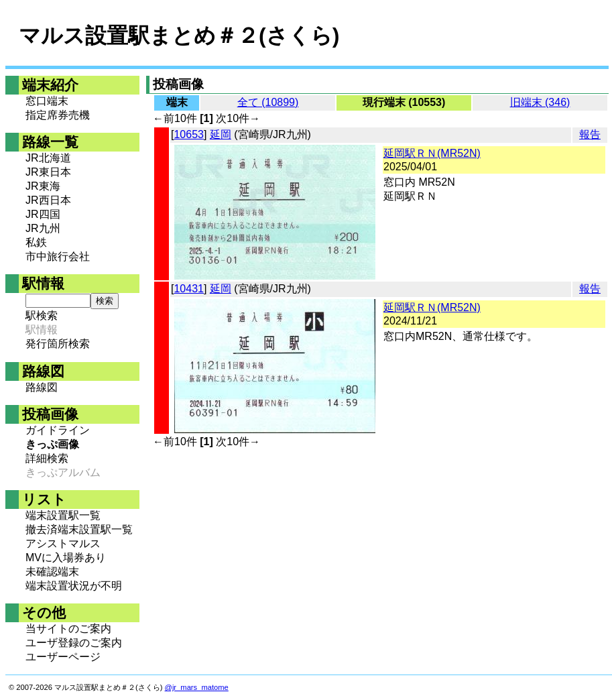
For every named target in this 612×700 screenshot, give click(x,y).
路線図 (42, 387)
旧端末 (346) (540, 102)
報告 (590, 134)
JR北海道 (48, 158)
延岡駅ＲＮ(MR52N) (432, 153)
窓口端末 (47, 101)
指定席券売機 (58, 115)
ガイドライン (58, 430)
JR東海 (43, 186)
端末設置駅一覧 (63, 515)
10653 (189, 134)
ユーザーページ (63, 657)
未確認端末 (52, 572)
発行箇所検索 (58, 344)
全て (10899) (268, 102)
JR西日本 (48, 200)
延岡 (221, 134)
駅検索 (42, 315)
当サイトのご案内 (68, 629)
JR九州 (43, 228)
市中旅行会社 (58, 256)
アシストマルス (63, 543)
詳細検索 (47, 458)
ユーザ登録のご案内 (74, 643)
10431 (189, 289)
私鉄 (36, 242)
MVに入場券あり (66, 558)
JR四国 (43, 214)
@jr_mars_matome (197, 687)
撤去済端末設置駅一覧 (79, 529)
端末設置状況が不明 (74, 586)
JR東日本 (48, 172)
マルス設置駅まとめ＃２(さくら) (179, 36)
